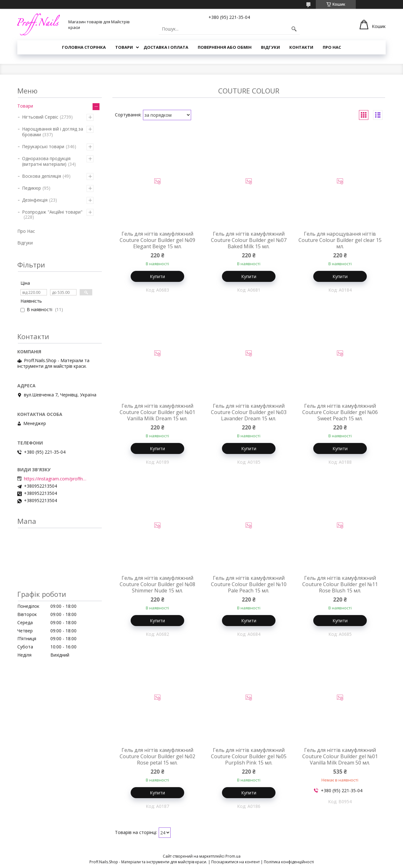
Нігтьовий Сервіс (40, 117)
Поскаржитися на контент (236, 862)
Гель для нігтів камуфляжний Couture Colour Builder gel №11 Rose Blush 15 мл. (340, 584)
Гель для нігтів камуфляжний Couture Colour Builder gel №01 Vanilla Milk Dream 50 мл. (340, 756)
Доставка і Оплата (166, 47)
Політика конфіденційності (289, 862)
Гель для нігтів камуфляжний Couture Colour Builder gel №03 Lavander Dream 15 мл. (249, 412)
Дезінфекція (35, 200)
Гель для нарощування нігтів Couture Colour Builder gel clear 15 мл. (340, 240)
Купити (157, 276)
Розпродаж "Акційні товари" (52, 212)
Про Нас (332, 47)
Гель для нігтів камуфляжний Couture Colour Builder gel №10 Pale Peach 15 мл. (249, 584)
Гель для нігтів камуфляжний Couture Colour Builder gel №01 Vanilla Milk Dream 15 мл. (157, 412)
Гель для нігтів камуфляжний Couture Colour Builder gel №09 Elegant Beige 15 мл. (157, 240)
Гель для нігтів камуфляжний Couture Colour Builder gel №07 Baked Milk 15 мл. (249, 240)
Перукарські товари (43, 146)
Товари (124, 47)
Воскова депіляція (42, 176)
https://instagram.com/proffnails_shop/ (55, 479)
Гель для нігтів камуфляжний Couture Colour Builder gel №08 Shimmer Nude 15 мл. (157, 584)
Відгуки (270, 47)
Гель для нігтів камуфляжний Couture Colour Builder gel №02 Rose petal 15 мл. (157, 756)
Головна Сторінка (84, 47)
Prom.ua (233, 856)
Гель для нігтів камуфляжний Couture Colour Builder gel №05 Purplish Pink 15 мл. (249, 756)
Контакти (301, 47)
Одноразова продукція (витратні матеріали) (46, 161)
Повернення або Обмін (225, 47)
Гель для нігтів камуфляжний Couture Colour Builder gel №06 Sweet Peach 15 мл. (340, 412)
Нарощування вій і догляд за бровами (53, 132)
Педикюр (31, 188)
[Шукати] (294, 29)
